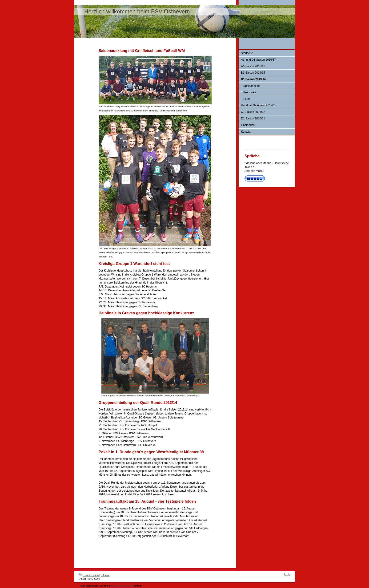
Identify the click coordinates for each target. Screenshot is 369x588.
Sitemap (105, 575)
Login (287, 574)
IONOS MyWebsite (122, 586)
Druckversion (89, 575)
